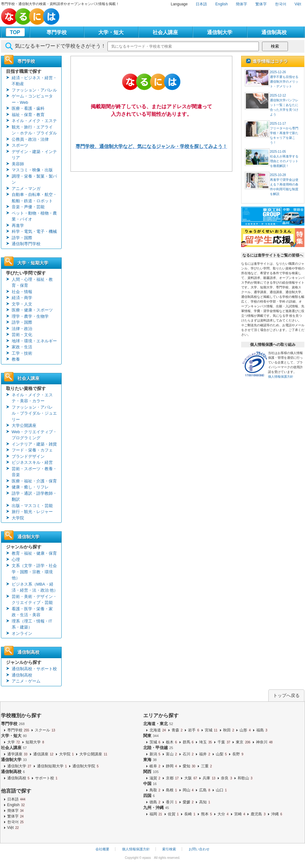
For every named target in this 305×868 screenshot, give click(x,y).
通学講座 (18, 754)
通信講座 (44, 754)
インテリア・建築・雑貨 (34, 444)
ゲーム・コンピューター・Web (32, 99)
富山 (172, 754)
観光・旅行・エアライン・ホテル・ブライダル (34, 130)
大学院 (18, 518)
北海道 (158, 730)
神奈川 (265, 742)
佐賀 (174, 814)
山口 (222, 790)
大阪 (191, 778)
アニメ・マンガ (26, 189)
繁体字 (261, 4)
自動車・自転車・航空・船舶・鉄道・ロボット (34, 198)
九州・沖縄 (156, 808)
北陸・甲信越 (158, 748)
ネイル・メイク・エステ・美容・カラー (32, 398)
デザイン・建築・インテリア (34, 155)
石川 (189, 754)
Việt (298, 4)
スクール (45, 730)
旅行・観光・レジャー (32, 512)
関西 (151, 772)
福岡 (156, 814)
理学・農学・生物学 (30, 316)
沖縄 (277, 814)
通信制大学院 (86, 766)
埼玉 (206, 742)
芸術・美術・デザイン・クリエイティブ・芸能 (34, 600)
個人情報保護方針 (281, 377)
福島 (262, 730)
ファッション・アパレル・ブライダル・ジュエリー (34, 413)
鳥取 (155, 790)
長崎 (190, 814)
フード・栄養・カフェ (32, 450)
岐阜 (155, 766)
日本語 (201, 4)
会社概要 (102, 849)
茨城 (155, 742)
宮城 (211, 730)
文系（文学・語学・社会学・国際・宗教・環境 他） (34, 572)
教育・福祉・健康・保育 (34, 553)
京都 (173, 778)
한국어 (281, 4)
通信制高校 (274, 32)
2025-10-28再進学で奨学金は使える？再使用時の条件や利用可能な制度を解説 (284, 184)
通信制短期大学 (52, 766)
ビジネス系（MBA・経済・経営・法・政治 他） (35, 587)
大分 (223, 814)
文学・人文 (22, 304)
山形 (245, 730)
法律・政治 (22, 329)
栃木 (172, 742)
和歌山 (245, 778)
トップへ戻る (286, 695)
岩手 (194, 730)
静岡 (172, 766)
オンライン (22, 633)
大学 (14, 742)
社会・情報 (22, 292)
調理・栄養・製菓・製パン (34, 179)
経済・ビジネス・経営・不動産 (34, 81)
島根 (172, 790)
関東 (151, 736)
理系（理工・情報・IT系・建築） (32, 624)
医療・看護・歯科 (28, 108)
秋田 (229, 730)
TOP (15, 32)
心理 (16, 560)
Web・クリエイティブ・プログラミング (34, 435)
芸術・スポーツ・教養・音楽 (34, 472)
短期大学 (35, 742)
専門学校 (57, 32)
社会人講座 (165, 32)
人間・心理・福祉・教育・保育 (32, 283)
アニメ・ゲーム (26, 681)
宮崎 (240, 814)
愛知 (189, 766)
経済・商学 (22, 298)
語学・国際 (22, 238)
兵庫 (209, 778)
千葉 (224, 742)
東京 (243, 742)
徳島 (155, 802)
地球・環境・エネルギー (34, 341)
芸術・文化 (22, 335)
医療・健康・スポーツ (32, 310)
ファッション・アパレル (34, 90)
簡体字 (241, 4)
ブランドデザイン (28, 456)
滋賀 (155, 778)
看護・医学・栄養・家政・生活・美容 (32, 612)
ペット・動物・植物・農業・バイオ (34, 216)
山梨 (222, 754)
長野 (238, 754)
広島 (205, 790)
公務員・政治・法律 (30, 139)
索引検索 (169, 849)
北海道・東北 (158, 724)
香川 (172, 802)
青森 (177, 730)
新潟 (155, 754)
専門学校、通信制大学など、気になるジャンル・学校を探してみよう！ (151, 146)
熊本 (207, 814)
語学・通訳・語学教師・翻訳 (34, 496)
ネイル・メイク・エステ (34, 121)
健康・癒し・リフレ (30, 487)
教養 (16, 359)
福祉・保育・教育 (28, 115)
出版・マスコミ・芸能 (32, 506)
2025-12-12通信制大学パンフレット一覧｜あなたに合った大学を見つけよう (284, 105)
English (221, 4)
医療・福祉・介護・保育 (34, 481)
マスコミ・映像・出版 (32, 170)
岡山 (189, 790)
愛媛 (189, 802)
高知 (205, 802)
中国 (150, 784)
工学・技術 (22, 353)
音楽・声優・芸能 (28, 207)
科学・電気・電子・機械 (34, 231)
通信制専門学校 (26, 244)
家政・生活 (22, 347)
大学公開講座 (24, 425)
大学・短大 (111, 32)
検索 (275, 46)
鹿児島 (258, 814)
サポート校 (47, 778)
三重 (207, 766)
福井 (205, 754)
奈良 (227, 778)
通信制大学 (220, 32)
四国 (149, 796)
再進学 (18, 225)
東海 (150, 760)
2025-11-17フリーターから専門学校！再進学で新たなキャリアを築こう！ (284, 133)
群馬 (189, 742)
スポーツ (20, 145)
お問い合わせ (199, 849)
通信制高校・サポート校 (34, 669)
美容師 (18, 164)
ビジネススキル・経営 (32, 462)
